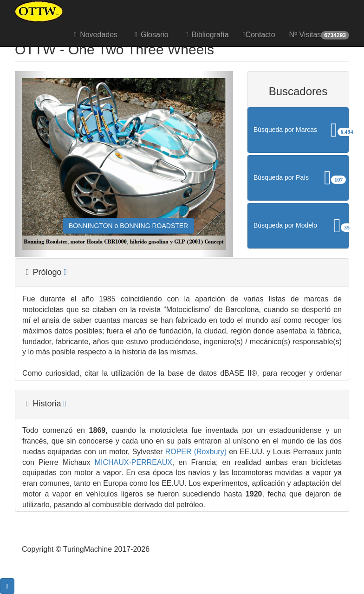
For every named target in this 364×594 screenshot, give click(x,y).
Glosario (150, 35)
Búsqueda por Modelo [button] (301, 226)
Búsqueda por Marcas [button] (301, 130)
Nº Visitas (319, 35)
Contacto (259, 35)
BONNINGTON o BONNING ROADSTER (128, 226)
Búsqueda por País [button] (301, 178)
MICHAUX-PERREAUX (131, 462)
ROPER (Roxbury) (194, 452)
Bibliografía (206, 35)
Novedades (94, 35)
